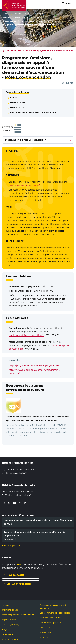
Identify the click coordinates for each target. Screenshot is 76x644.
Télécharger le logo (11, 625)
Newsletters (46, 633)
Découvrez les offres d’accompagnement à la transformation (31, 21)
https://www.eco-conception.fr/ (25, 185)
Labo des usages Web (50, 623)
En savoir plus (9, 546)
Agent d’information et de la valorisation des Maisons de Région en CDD (35, 534)
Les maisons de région (19, 584)
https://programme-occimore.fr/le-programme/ (34, 365)
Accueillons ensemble (50, 618)
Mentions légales (10, 610)
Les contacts (17, 107)
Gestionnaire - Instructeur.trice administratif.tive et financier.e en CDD (38, 522)
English (6, 630)
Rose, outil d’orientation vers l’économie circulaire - (38, 419)
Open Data (7, 634)
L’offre (14, 98)
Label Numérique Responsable (55, 613)
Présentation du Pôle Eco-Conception (26, 140)
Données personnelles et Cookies (18, 615)
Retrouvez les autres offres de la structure (33, 112)
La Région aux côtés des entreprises (30, 14)
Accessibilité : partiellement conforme (53, 606)
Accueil (7, 14)
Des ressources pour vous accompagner (21, 17)
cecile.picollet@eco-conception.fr (26, 335)
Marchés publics (10, 639)
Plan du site (45, 628)
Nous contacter (16, 575)
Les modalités (18, 102)
